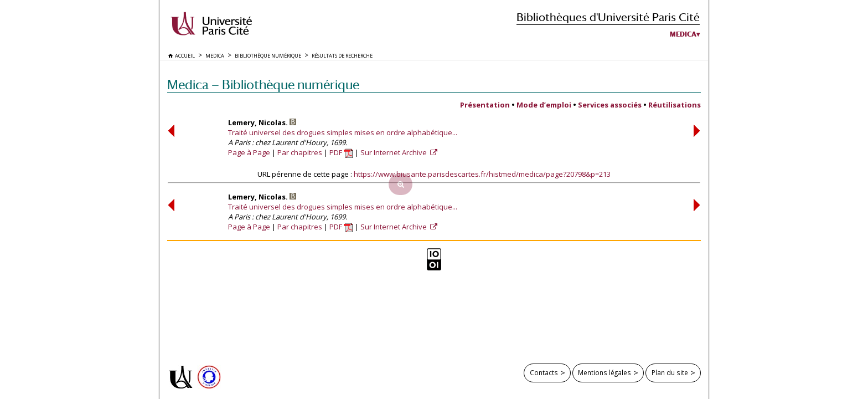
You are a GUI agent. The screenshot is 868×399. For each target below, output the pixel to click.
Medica (683, 34)
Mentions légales (604, 372)
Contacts (544, 372)
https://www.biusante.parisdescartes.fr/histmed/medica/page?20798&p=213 (482, 174)
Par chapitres (300, 152)
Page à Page (249, 152)
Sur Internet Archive (394, 152)
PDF (341, 152)
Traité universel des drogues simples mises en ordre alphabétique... (343, 132)
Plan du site (670, 372)
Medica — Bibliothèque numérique (263, 85)
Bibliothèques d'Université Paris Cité (608, 17)
